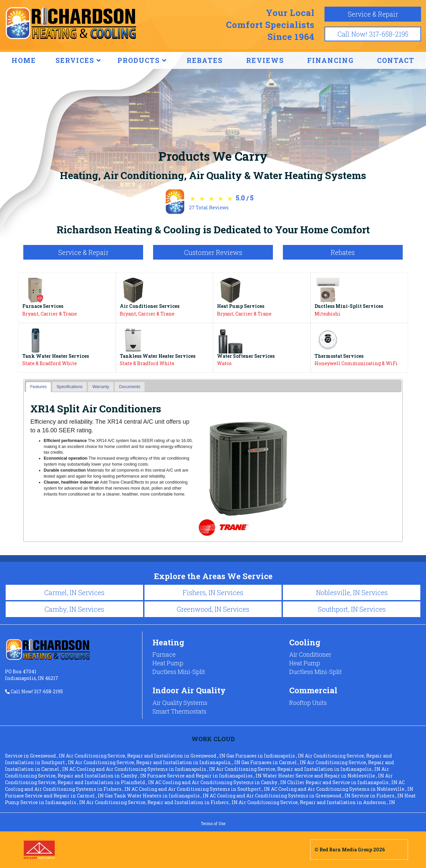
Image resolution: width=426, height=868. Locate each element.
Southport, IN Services (352, 609)
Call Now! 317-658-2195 (373, 34)
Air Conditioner (310, 654)
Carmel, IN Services (74, 592)
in (35, 756)
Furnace (164, 654)
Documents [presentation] (130, 387)
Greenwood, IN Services (213, 609)
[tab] (38, 387)
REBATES (205, 60)
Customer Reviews (213, 252)
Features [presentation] (39, 387)
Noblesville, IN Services (352, 592)
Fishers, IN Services (213, 592)
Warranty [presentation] (101, 387)
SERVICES (79, 60)
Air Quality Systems (180, 703)
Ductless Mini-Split (179, 672)
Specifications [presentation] (70, 387)
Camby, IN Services (74, 609)
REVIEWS (265, 60)
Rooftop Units (308, 703)
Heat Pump (168, 663)
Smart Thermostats (179, 711)
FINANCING (330, 60)
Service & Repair (373, 14)
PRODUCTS (142, 60)
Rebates (343, 252)
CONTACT (396, 60)
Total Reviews (209, 208)
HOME (24, 60)
